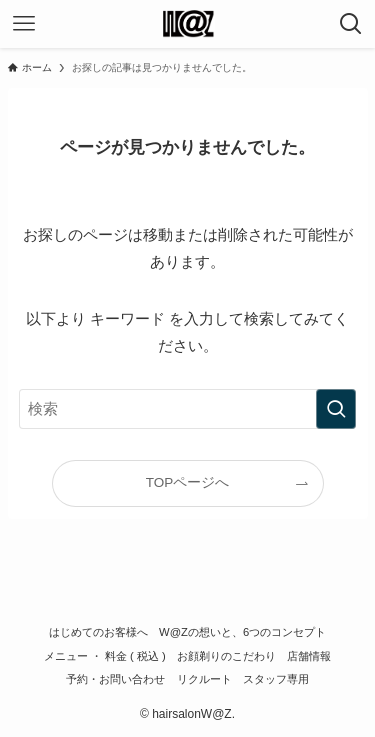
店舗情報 (309, 656)
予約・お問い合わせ (115, 679)
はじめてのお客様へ (98, 632)
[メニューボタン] (24, 24)
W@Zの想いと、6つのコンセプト (242, 632)
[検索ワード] (188, 409)
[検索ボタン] (351, 24)
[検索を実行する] (336, 409)
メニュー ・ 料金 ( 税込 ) (105, 656)
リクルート (204, 679)
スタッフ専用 (276, 679)
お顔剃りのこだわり (226, 656)
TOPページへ (188, 482)
